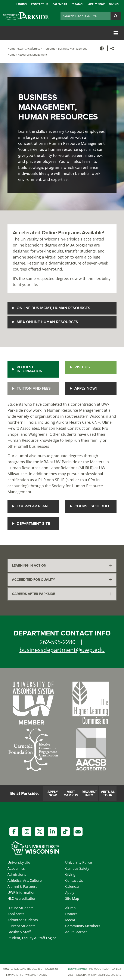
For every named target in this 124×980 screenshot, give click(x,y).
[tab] (62, 566)
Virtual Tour (108, 794)
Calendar (60, 4)
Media (70, 920)
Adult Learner (76, 932)
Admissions (17, 874)
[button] (102, 48)
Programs (49, 48)
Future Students (21, 908)
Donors (71, 914)
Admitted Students (23, 920)
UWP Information (21, 892)
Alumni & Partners (22, 886)
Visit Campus (71, 794)
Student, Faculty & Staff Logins (32, 938)
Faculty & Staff (19, 932)
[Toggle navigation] (116, 33)
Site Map (72, 898)
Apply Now (96, 4)
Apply (70, 892)
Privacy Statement (77, 969)
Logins (21, 4)
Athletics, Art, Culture (25, 880)
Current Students (21, 926)
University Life (19, 862)
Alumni (71, 908)
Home (11, 48)
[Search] (86, 16)
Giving (114, 4)
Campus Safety (77, 868)
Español (78, 4)
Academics (16, 868)
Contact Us (40, 4)
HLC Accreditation (22, 898)
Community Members (83, 926)
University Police (79, 862)
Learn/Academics (29, 48)
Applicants (16, 914)
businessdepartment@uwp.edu (62, 650)
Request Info (89, 794)
